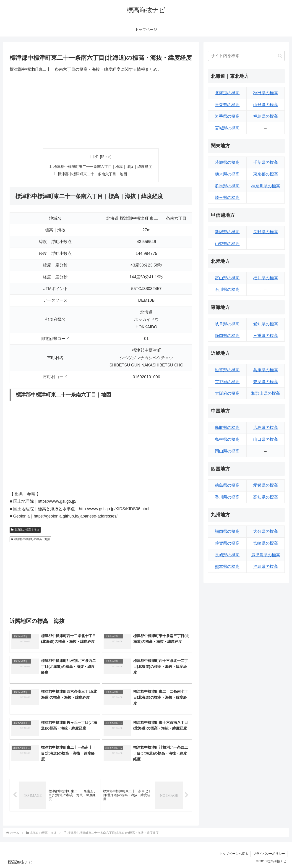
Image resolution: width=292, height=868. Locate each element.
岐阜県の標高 (227, 324)
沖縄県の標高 (266, 567)
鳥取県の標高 (227, 428)
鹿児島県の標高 (266, 555)
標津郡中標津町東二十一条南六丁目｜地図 (93, 174)
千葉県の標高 (266, 162)
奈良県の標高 (266, 382)
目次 (94, 157)
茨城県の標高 (227, 162)
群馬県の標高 (227, 186)
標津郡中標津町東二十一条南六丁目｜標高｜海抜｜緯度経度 (103, 167)
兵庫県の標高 (266, 370)
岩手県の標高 (227, 116)
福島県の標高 (266, 116)
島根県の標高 (227, 439)
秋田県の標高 (266, 93)
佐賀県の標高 (227, 543)
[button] (280, 56)
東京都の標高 (266, 174)
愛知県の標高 (266, 324)
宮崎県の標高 (266, 543)
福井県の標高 (266, 278)
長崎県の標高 (227, 555)
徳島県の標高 (227, 485)
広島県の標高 (266, 428)
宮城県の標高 (227, 128)
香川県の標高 (227, 497)
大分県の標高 (266, 531)
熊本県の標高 (227, 567)
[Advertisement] (101, 111)
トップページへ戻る (234, 854)
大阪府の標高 (227, 393)
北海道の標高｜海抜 (25, 530)
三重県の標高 (266, 336)
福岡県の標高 (227, 531)
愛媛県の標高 (266, 485)
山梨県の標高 (227, 244)
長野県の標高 (266, 232)
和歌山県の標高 (266, 393)
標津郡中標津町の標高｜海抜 (30, 539)
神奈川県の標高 (266, 186)
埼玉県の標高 (227, 198)
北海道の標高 (227, 93)
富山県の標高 (227, 278)
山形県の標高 (266, 105)
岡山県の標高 (227, 451)
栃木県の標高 (227, 174)
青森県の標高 (227, 105)
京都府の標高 (227, 382)
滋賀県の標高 (227, 370)
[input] (246, 56)
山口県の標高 (266, 439)
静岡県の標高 (227, 336)
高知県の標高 (266, 497)
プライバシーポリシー (269, 854)
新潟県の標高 (227, 232)
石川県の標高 (227, 290)
